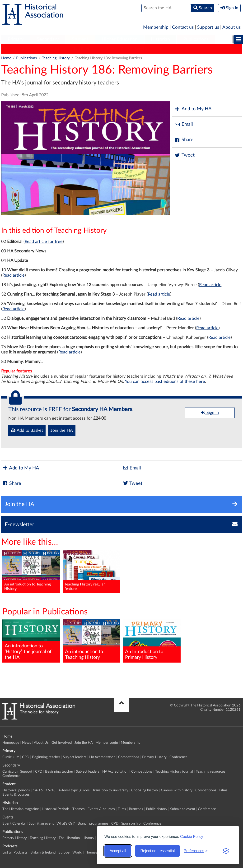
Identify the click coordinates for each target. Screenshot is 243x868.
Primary (16, 39)
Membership (156, 27)
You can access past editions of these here (165, 382)
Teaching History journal (174, 772)
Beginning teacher (46, 757)
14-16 (38, 790)
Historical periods (16, 790)
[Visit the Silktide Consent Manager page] (226, 851)
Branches (136, 809)
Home (6, 58)
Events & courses (16, 795)
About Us (41, 743)
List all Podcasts (15, 852)
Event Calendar (14, 824)
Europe (64, 852)
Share (184, 140)
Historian (160, 39)
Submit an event (183, 809)
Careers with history (177, 790)
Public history (157, 809)
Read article (14, 275)
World (77, 852)
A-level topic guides (74, 790)
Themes (79, 809)
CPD (26, 757)
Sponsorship (131, 824)
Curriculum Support (17, 772)
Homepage (11, 743)
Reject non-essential (157, 851)
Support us (208, 27)
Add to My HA (193, 109)
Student (80, 39)
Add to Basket (27, 430)
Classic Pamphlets (136, 49)
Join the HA (62, 431)
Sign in (210, 413)
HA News (182, 49)
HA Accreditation (102, 757)
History (108, 49)
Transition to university (110, 790)
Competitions (129, 757)
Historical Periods (56, 809)
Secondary (48, 39)
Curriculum (11, 757)
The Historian (83, 49)
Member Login (107, 743)
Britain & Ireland (43, 852)
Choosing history (145, 790)
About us (231, 27)
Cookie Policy (192, 837)
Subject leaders (75, 757)
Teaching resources (211, 772)
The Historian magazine (21, 809)
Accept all (118, 851)
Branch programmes (93, 824)
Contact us (183, 27)
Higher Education (120, 39)
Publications (196, 39)
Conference (178, 757)
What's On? (66, 824)
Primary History (17, 49)
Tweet (185, 155)
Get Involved (62, 743)
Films (223, 790)
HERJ (163, 49)
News (27, 743)
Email (184, 124)
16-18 (51, 790)
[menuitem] (16, 40)
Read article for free (44, 242)
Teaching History (51, 49)
